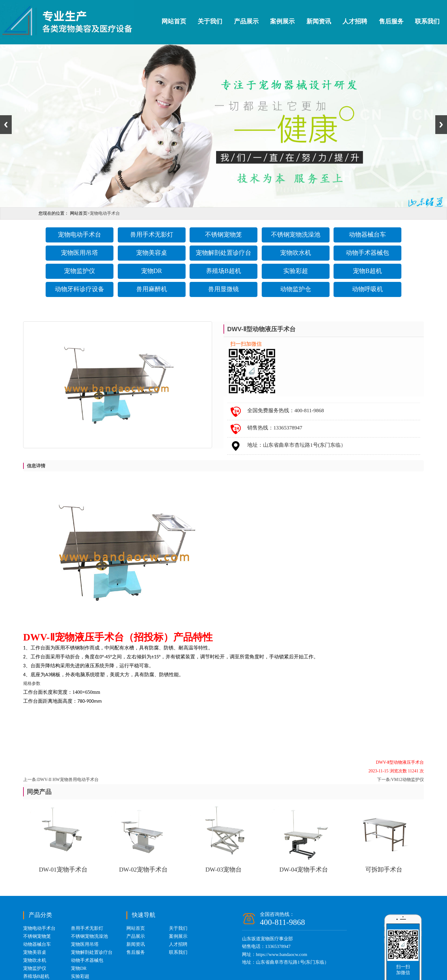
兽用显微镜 (223, 289)
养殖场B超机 (223, 271)
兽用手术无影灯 (152, 234)
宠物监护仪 (80, 271)
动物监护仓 (296, 289)
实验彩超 (296, 271)
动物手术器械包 (367, 253)
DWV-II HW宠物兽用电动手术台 (68, 780)
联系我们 (427, 21)
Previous (6, 125)
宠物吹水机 (296, 253)
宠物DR (152, 271)
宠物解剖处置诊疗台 (223, 253)
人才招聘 (355, 21)
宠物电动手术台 (80, 234)
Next (441, 125)
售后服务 (391, 21)
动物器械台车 (367, 234)
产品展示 (246, 21)
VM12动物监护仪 (407, 780)
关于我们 (210, 21)
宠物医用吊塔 (80, 253)
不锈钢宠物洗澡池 (296, 234)
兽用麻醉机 (152, 289)
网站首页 (174, 21)
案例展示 (282, 21)
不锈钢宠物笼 (223, 234)
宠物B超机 (367, 271)
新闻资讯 (319, 21)
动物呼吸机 (367, 289)
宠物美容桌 (152, 253)
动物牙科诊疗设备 (80, 289)
